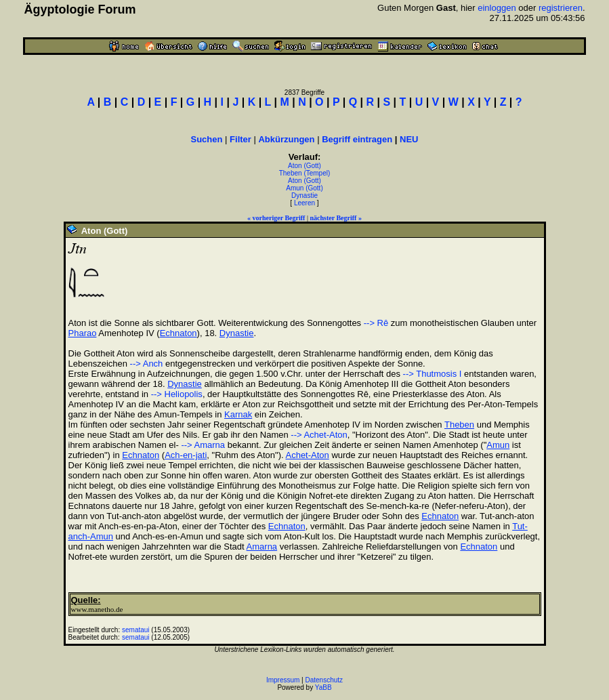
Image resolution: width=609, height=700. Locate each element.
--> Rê (376, 323)
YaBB (323, 687)
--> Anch (147, 364)
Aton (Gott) (304, 166)
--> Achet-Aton (319, 435)
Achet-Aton (307, 455)
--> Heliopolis (177, 394)
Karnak (238, 414)
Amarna (262, 547)
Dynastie (304, 195)
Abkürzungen (286, 139)
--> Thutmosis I (433, 374)
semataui (136, 630)
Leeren (304, 203)
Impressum (283, 680)
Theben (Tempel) (305, 173)
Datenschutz (324, 680)
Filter (240, 139)
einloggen (497, 8)
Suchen (207, 139)
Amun (498, 445)
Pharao (83, 333)
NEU (409, 139)
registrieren (561, 8)
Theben (459, 425)
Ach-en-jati (186, 455)
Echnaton (178, 333)
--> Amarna (202, 445)
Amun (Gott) (304, 188)
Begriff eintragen (357, 139)
